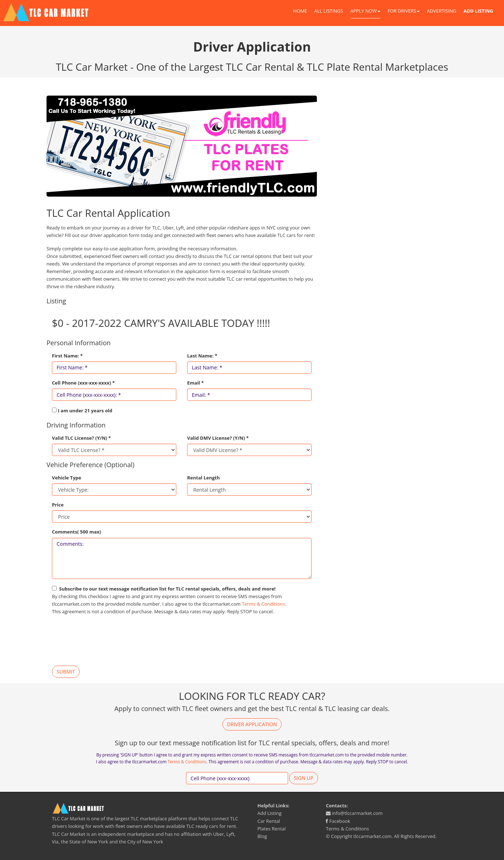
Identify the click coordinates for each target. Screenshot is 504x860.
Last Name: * (202, 356)
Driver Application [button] (252, 724)
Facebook (338, 821)
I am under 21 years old (85, 411)
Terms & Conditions (263, 604)
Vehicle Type (67, 478)
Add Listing (269, 813)
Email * (195, 383)
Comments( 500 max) (76, 532)
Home (300, 11)
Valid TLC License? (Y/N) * (81, 438)
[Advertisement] (393, 146)
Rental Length (204, 478)
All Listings (329, 11)
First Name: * (67, 356)
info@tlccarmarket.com (354, 813)
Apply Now (365, 11)
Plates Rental (271, 829)
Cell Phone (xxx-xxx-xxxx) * (83, 383)
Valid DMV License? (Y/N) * (218, 438)
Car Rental (269, 821)
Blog (262, 836)
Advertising (441, 11)
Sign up (304, 778)
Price (58, 505)
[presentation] (107, 641)
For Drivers (404, 11)
